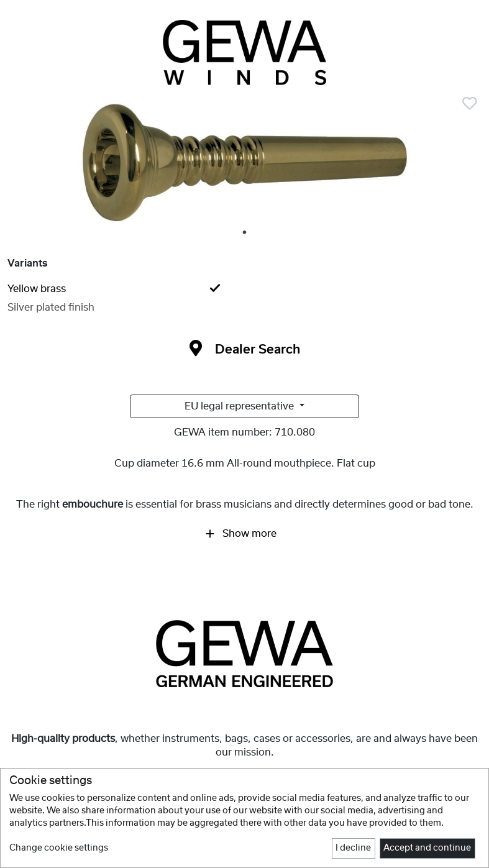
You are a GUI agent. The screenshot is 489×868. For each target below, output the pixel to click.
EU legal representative (240, 406)
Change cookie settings (59, 848)
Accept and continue (427, 848)
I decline (353, 848)
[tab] (244, 289)
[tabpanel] (244, 165)
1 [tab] (245, 233)
